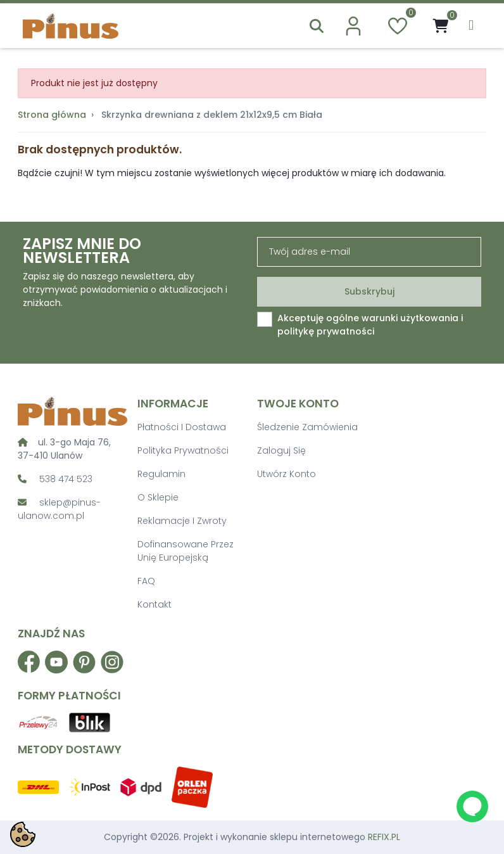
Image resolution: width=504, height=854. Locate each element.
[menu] (471, 26)
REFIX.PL (384, 837)
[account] (353, 26)
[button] (317, 26)
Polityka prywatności (183, 450)
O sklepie (158, 497)
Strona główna (52, 115)
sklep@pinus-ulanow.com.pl (59, 509)
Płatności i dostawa (182, 427)
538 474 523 (66, 479)
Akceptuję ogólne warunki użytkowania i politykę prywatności (370, 325)
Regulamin (161, 474)
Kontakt (154, 604)
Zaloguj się (281, 450)
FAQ (146, 581)
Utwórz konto (287, 474)
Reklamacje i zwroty (182, 521)
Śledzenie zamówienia (307, 427)
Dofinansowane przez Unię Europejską (186, 551)
